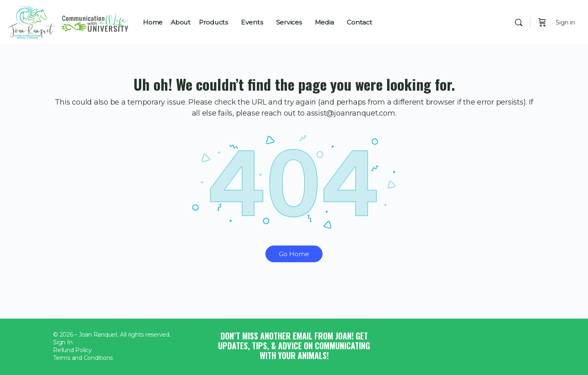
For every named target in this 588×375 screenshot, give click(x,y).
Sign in (565, 22)
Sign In (63, 342)
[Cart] (542, 22)
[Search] (519, 22)
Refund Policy (72, 350)
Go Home (294, 254)
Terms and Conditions (83, 358)
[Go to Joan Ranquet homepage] (69, 21)
